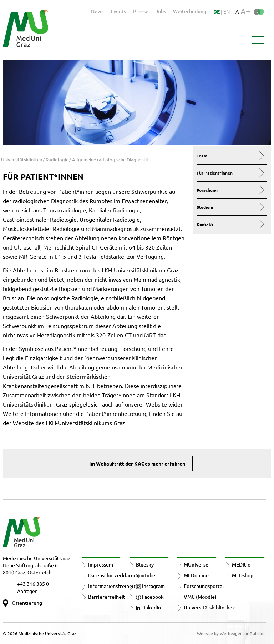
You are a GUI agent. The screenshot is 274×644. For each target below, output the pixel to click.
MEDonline (196, 575)
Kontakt (230, 224)
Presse (141, 11)
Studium (230, 207)
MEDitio (241, 565)
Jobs (161, 11)
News (97, 11)
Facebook (150, 597)
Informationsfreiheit (112, 586)
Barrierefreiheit (107, 597)
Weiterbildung (190, 11)
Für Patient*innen (230, 173)
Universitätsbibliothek (209, 607)
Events (118, 11)
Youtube (146, 575)
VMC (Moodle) (200, 597)
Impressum (101, 565)
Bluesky (145, 565)
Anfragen (27, 591)
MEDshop (243, 575)
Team (230, 156)
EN (227, 12)
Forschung (230, 190)
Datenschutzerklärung (114, 575)
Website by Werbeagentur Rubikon (231, 633)
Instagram (150, 586)
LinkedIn (148, 607)
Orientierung (27, 603)
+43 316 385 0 (33, 584)
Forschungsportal (204, 586)
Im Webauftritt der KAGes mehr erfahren (137, 463)
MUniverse (196, 565)
